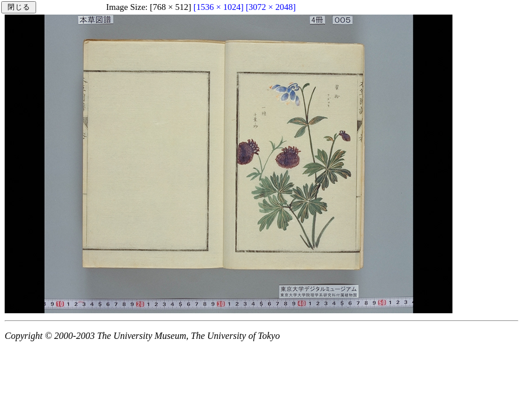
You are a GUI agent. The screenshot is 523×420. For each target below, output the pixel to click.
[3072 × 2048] (271, 7)
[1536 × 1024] (219, 7)
